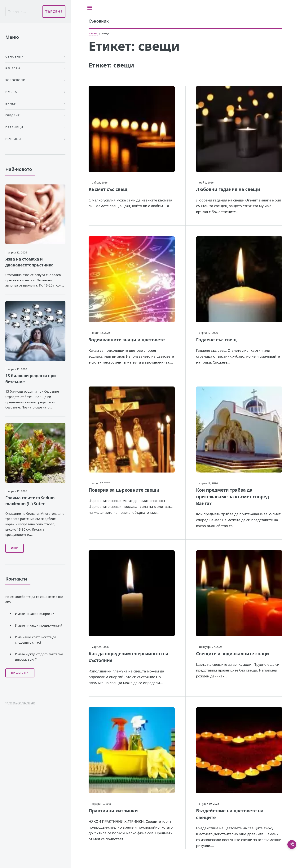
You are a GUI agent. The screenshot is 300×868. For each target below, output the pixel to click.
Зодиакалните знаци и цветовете (127, 340)
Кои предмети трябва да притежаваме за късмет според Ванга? (233, 497)
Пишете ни (20, 673)
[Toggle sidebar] (90, 8)
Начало (93, 33)
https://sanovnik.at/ (22, 703)
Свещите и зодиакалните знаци (233, 654)
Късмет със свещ (108, 189)
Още (14, 548)
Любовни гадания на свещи (228, 189)
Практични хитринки (113, 811)
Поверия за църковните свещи (124, 490)
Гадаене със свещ (216, 340)
